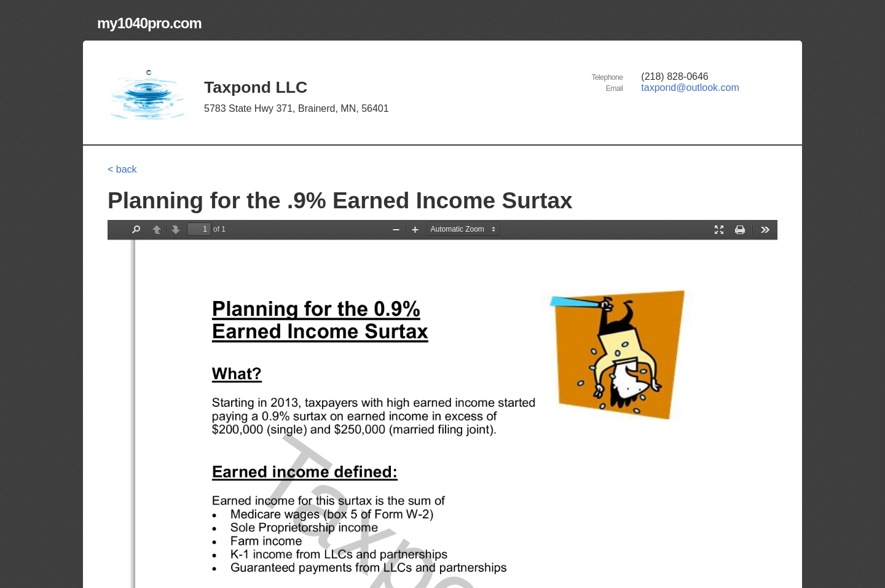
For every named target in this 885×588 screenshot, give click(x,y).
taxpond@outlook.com (690, 88)
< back (122, 169)
